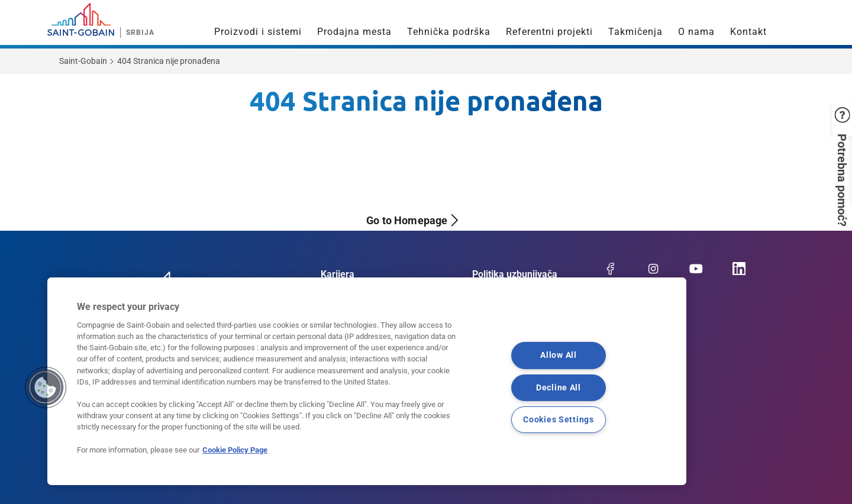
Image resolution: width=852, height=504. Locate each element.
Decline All (559, 387)
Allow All (558, 355)
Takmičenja (635, 32)
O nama (696, 32)
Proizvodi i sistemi (258, 32)
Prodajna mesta (354, 32)
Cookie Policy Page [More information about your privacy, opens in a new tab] (235, 450)
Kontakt (748, 32)
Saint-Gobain (83, 61)
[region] (367, 381)
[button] (837, 140)
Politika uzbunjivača (515, 274)
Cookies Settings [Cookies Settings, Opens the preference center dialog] (559, 419)
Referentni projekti (549, 32)
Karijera (338, 274)
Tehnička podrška (449, 32)
